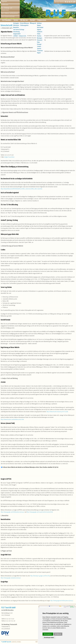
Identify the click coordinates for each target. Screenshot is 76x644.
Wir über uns (24, 20)
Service (16, 20)
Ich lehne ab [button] (58, 634)
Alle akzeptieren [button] (48, 634)
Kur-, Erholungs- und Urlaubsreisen (7, 9)
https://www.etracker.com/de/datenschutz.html (12, 420)
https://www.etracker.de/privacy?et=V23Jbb (57, 412)
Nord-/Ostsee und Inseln (8, 16)
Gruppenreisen (42, 20)
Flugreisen (4, 2)
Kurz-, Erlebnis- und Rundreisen (10, 13)
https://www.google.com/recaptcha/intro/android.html (40, 512)
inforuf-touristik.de (9, 157)
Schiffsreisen (5, 5)
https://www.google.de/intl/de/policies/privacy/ (62, 601)
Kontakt (33, 20)
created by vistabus (16, 642)
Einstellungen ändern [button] (49, 638)
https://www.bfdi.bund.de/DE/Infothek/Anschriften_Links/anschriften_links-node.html (21, 189)
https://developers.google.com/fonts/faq (40, 576)
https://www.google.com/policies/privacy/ (11, 578)
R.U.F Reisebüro (7, 20)
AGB (36, 642)
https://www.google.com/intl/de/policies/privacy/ (13, 512)
